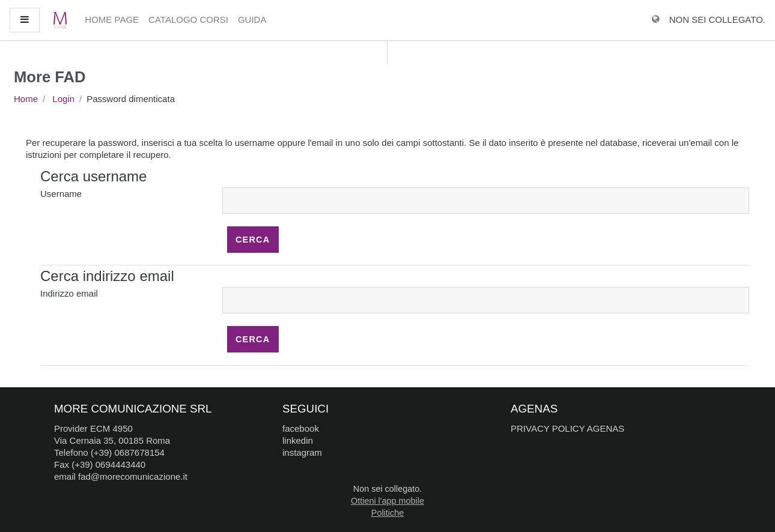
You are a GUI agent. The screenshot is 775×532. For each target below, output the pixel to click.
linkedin (298, 440)
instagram (302, 452)
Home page (112, 20)
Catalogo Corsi (188, 20)
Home (26, 99)
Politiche (387, 513)
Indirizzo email (69, 293)
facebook (301, 428)
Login (63, 99)
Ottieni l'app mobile (387, 501)
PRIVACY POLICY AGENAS (567, 428)
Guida (252, 20)
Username (61, 194)
